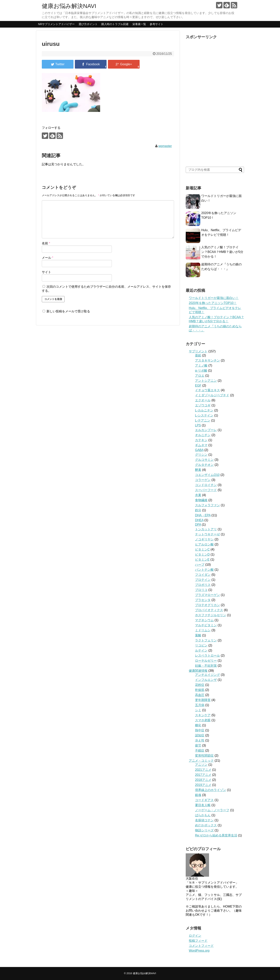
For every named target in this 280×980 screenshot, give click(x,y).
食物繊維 (201, 500)
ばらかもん (203, 815)
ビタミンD (202, 554)
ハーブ (200, 565)
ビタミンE (202, 560)
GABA (199, 450)
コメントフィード (201, 946)
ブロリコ (201, 590)
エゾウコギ (203, 405)
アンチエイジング (207, 675)
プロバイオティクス (209, 610)
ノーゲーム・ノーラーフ (212, 810)
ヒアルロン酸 (204, 544)
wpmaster (165, 146)
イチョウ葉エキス (207, 390)
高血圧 (200, 695)
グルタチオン (204, 465)
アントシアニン (206, 381)
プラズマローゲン (207, 595)
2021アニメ (203, 770)
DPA (198, 525)
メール (48, 258)
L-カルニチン (204, 410)
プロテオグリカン (207, 605)
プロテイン (203, 580)
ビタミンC (202, 549)
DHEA (199, 520)
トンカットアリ (206, 529)
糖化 (198, 725)
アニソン (201, 765)
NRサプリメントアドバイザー (56, 24)
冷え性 (200, 740)
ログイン (195, 936)
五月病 (200, 705)
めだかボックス (206, 825)
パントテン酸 (204, 570)
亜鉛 (198, 355)
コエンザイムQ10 (207, 475)
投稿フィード (198, 941)
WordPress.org (199, 951)
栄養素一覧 (139, 24)
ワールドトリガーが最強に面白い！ (214, 298)
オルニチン (203, 435)
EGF (198, 385)
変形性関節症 (204, 756)
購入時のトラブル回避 (115, 24)
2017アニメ (203, 775)
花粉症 (200, 685)
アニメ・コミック (201, 761)
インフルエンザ (206, 680)
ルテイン (201, 650)
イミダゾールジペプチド (212, 395)
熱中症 (200, 730)
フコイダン (203, 575)
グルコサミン (204, 460)
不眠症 (200, 750)
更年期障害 (203, 700)
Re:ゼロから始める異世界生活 (216, 835)
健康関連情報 (198, 671)
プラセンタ (203, 600)
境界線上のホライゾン (211, 790)
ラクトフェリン (206, 640)
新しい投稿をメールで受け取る (68, 311)
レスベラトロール (207, 656)
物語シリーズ (204, 830)
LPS (198, 425)
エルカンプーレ (206, 430)
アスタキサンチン (207, 360)
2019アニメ (203, 785)
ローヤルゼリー (206, 661)
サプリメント (198, 351)
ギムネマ (201, 445)
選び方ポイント (88, 24)
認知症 (200, 735)
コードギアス (204, 800)
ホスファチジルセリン (211, 615)
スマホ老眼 (203, 720)
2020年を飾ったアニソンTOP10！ (213, 303)
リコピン (201, 645)
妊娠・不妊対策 (206, 666)
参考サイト (157, 24)
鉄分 (198, 510)
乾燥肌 (200, 690)
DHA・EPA (203, 515)
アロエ (200, 376)
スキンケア (203, 715)
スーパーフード (206, 490)
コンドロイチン (206, 485)
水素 (198, 495)
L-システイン (204, 415)
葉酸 (198, 635)
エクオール (203, 400)
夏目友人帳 (203, 805)
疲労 (198, 745)
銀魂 (198, 795)
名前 (46, 243)
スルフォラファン (207, 505)
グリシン (201, 455)
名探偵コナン (204, 820)
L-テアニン (203, 420)
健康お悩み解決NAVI (69, 6)
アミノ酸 (201, 365)
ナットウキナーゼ (207, 534)
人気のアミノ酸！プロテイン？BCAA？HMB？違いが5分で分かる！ (222, 252)
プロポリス (203, 585)
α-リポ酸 (201, 371)
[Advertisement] (215, 100)
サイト (46, 272)
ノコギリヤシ (204, 539)
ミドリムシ (203, 630)
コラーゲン (203, 480)
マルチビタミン (206, 625)
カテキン (201, 440)
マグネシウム (204, 620)
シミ (198, 710)
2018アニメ (203, 780)
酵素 (198, 470)
